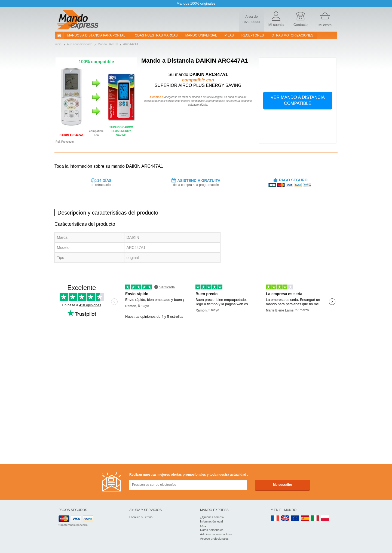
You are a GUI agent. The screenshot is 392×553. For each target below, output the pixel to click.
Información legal (212, 521)
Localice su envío (141, 517)
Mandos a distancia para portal (96, 35)
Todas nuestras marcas (155, 35)
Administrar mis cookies (216, 534)
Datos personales (212, 530)
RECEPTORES (253, 35)
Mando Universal (201, 35)
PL (325, 519)
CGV (203, 526)
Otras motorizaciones (292, 35)
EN (295, 519)
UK (285, 519)
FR (275, 519)
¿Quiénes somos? (212, 517)
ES (305, 519)
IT (315, 519)
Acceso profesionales (214, 539)
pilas (229, 35)
